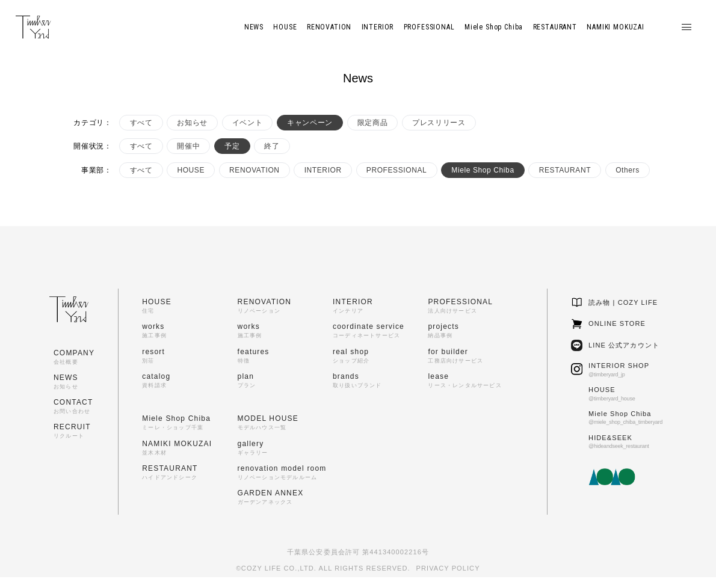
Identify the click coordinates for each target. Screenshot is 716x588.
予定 (232, 146)
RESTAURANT (565, 170)
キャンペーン (310, 123)
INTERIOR (323, 170)
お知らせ (192, 123)
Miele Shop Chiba (483, 170)
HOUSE (191, 170)
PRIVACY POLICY (448, 568)
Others (628, 170)
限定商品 (372, 123)
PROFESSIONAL (397, 170)
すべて (141, 123)
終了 (272, 146)
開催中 (188, 146)
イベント (247, 123)
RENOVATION (255, 170)
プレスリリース (439, 123)
